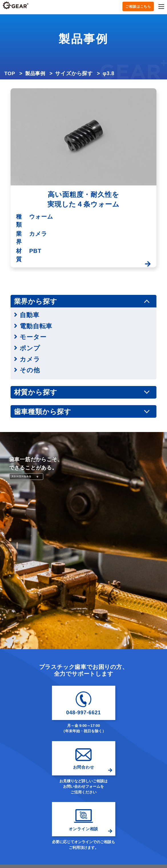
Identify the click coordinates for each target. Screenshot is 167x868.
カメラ (30, 359)
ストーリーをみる (25, 476)
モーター (34, 337)
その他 (30, 370)
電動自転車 (37, 326)
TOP (10, 73)
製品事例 (36, 73)
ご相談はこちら (138, 7)
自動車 (30, 315)
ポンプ (30, 348)
